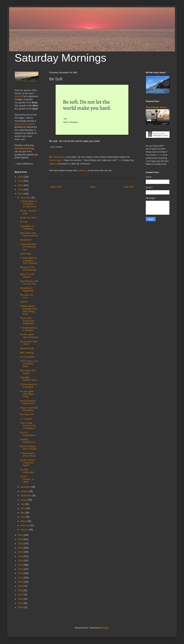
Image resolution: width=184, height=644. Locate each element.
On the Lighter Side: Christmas (29, 336)
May (23, 513)
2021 (21, 535)
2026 (21, 177)
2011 (21, 578)
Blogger (105, 628)
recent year (55, 160)
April (23, 517)
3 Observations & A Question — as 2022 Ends (28, 204)
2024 (21, 185)
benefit (159, 155)
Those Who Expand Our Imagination (27, 321)
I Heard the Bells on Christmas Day (28, 247)
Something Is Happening (27, 289)
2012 (21, 573)
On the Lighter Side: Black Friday (27, 394)
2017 (21, 552)
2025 (21, 181)
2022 (21, 194)
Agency (24, 302)
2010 (21, 582)
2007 (21, 595)
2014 (21, 565)
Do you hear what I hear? (29, 343)
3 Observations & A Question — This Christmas (29, 261)
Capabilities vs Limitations (27, 227)
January (25, 530)
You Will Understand (27, 471)
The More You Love (27, 296)
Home (93, 187)
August (24, 500)
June (23, 508)
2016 (21, 556)
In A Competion (27, 357)
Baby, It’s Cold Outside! (27, 276)
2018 (21, 548)
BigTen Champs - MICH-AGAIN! (28, 448)
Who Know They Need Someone (29, 234)
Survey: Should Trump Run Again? (27, 463)
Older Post (129, 187)
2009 (21, 586)
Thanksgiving (59, 157)
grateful (81, 170)
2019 (21, 544)
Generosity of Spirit (24, 124)
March (24, 521)
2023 (21, 190)
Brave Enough (27, 348)
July (23, 504)
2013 (21, 569)
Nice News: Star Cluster (28, 372)
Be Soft (24, 222)
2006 (21, 599)
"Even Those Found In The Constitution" (28, 426)
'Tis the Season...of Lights (27, 479)
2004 (21, 607)
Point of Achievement (28, 434)
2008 (21, 590)
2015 (21, 561)
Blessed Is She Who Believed (28, 269)
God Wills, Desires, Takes (29, 379)
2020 (21, 539)
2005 (21, 603)
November (26, 487)
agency (53, 164)
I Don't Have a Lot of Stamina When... (29, 364)
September (26, 496)
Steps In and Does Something (29, 409)
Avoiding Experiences (27, 441)
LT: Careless (26, 419)
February (25, 525)
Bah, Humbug (27, 353)
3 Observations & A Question (28, 329)
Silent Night (26, 254)
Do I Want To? (27, 415)
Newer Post (56, 187)
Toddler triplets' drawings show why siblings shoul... (29, 310)
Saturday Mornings (60, 58)
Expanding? (26, 240)
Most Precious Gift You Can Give (29, 282)
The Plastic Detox (156, 107)
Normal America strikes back (28, 402)
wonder (18, 96)
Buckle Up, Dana (28, 218)
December (26, 198)
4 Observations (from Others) (28, 455)
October (25, 491)
